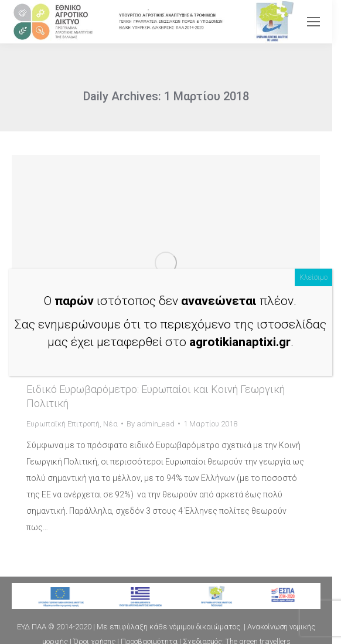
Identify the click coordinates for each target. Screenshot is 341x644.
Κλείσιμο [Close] (313, 277)
